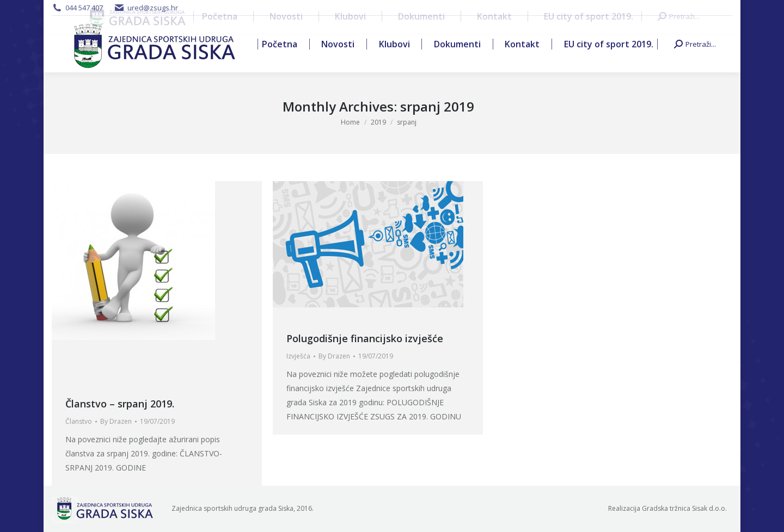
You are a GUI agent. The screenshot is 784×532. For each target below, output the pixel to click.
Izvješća (298, 356)
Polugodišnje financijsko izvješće (365, 338)
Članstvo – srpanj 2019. (120, 404)
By (116, 421)
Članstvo (79, 421)
